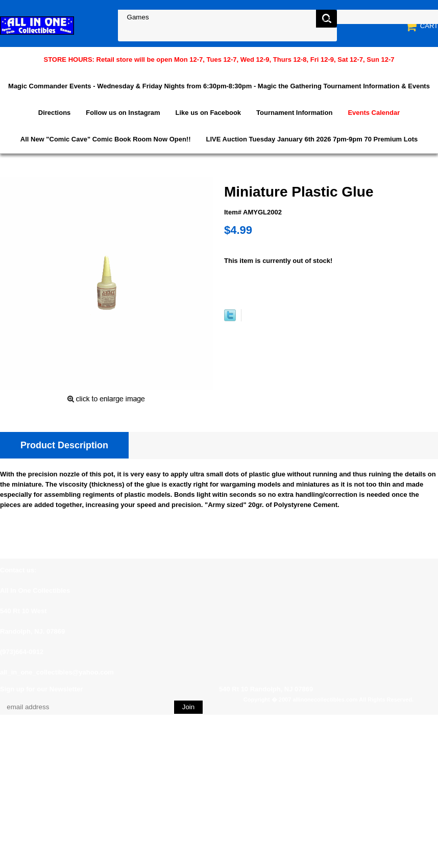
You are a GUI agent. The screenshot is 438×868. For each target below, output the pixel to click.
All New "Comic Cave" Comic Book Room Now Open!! (106, 139)
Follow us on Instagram (123, 113)
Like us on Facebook (209, 113)
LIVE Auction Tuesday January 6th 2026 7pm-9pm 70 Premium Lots (312, 139)
